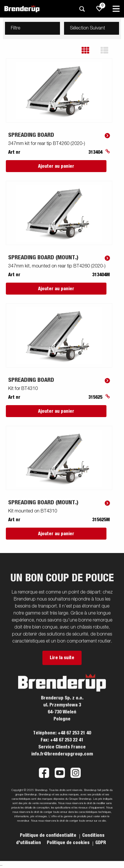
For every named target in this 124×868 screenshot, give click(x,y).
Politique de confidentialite (49, 835)
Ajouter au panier (56, 166)
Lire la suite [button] (62, 658)
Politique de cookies (69, 843)
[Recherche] (82, 9)
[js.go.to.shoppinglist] (99, 9)
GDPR (101, 843)
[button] (90, 50)
